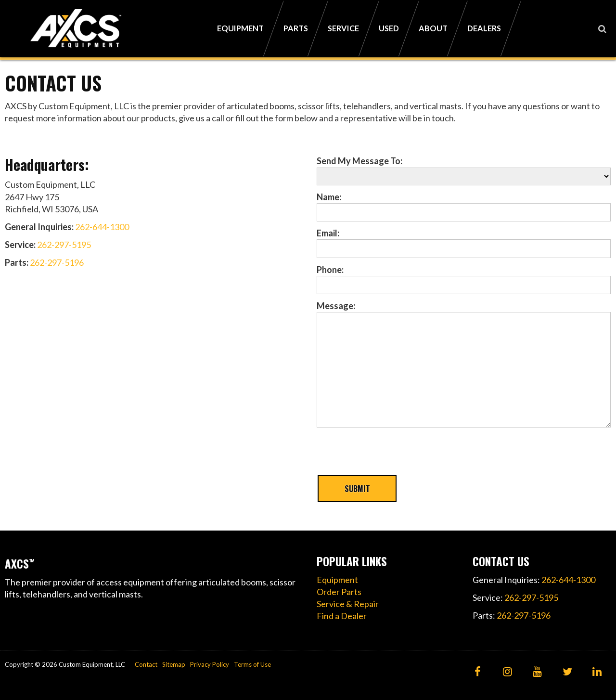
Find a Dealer (342, 616)
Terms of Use (252, 664)
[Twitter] (567, 672)
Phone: (330, 270)
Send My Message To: (359, 161)
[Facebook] (478, 672)
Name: (329, 197)
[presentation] (390, 455)
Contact (146, 664)
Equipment (337, 580)
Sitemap (174, 664)
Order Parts (339, 592)
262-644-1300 (102, 227)
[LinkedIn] (597, 672)
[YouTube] (537, 672)
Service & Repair (348, 604)
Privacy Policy (210, 664)
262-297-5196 (57, 262)
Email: (328, 233)
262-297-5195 (64, 245)
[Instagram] (507, 672)
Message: (336, 306)
